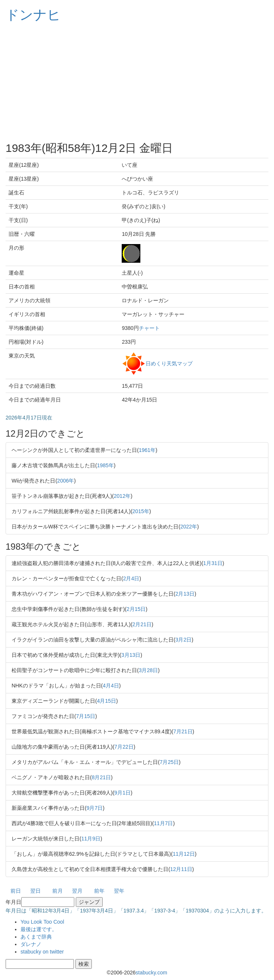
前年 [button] (99, 891)
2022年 (189, 527)
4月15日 (107, 701)
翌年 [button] (119, 891)
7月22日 (124, 747)
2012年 (122, 496)
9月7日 (95, 808)
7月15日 (86, 716)
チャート (149, 328)
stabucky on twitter (42, 952)
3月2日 (184, 640)
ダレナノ (31, 944)
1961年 (147, 450)
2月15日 (136, 609)
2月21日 (142, 624)
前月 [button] (57, 891)
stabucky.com (151, 973)
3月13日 (131, 655)
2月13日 (185, 594)
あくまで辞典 (36, 937)
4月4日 (111, 686)
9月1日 (122, 793)
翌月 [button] (77, 891)
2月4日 (131, 578)
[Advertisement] (137, 82)
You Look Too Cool (42, 922)
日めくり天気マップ (169, 363)
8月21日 (101, 777)
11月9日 (91, 839)
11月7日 (163, 823)
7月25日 (169, 762)
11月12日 (184, 854)
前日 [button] (16, 891)
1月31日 (213, 563)
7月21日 (183, 731)
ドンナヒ (33, 15)
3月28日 (148, 670)
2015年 (141, 511)
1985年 (105, 465)
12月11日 (181, 869)
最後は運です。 (39, 929)
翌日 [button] (35, 891)
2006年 (66, 481)
